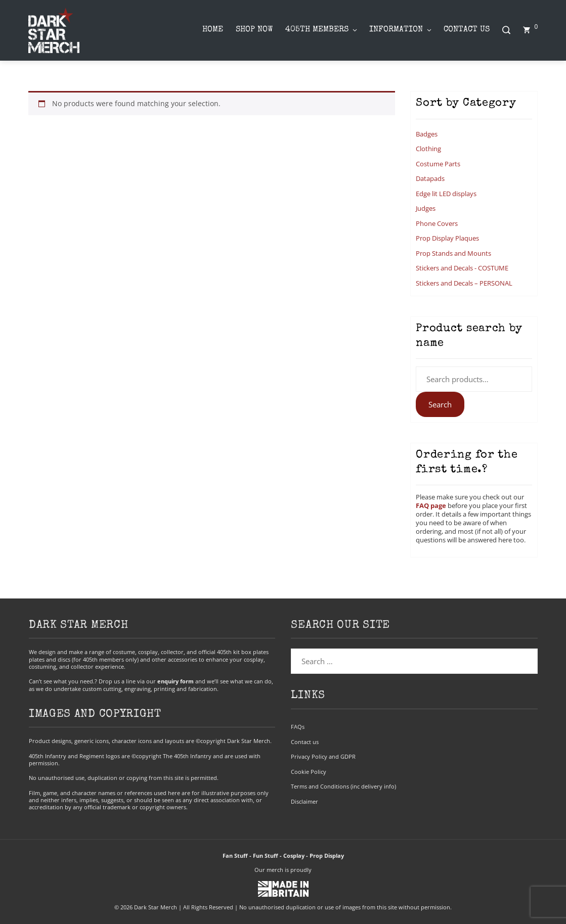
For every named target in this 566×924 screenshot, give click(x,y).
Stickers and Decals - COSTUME (462, 268)
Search (440, 404)
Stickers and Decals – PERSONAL (464, 283)
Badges (427, 134)
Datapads (430, 178)
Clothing (428, 149)
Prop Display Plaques (447, 238)
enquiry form (176, 681)
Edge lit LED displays (446, 194)
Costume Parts (438, 164)
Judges (426, 208)
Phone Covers (437, 223)
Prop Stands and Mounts (453, 253)
